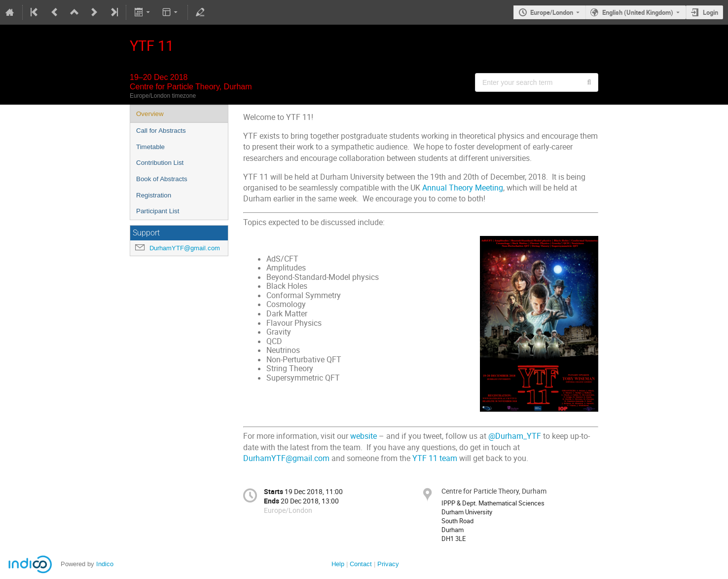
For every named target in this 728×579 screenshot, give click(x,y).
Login (710, 12)
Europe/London (552, 12)
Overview (150, 114)
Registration (154, 195)
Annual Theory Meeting (463, 188)
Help (338, 564)
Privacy (388, 564)
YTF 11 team (435, 458)
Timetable (150, 147)
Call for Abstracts (161, 131)
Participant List (158, 211)
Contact (361, 564)
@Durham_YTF (515, 436)
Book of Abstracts (162, 179)
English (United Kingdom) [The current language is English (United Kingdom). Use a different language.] (638, 12)
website (364, 436)
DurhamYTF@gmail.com (185, 248)
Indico (105, 564)
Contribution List (160, 163)
